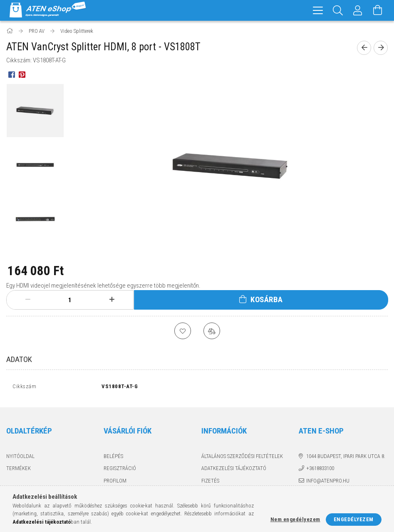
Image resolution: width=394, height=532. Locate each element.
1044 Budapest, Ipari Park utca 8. (346, 458)
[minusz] (28, 300)
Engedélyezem (354, 519)
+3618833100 (320, 470)
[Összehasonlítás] (212, 331)
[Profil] (358, 10)
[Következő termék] (381, 48)
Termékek (19, 470)
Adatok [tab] (19, 359)
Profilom (115, 483)
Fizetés (210, 483)
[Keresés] (338, 10)
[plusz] (112, 300)
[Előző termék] (364, 48)
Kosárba (267, 299)
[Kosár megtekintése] (378, 10)
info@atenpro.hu (328, 483)
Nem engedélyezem (295, 519)
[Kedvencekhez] (183, 331)
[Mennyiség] (70, 300)
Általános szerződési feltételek (242, 458)
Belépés (113, 458)
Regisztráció (120, 470)
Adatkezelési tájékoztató (234, 470)
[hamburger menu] (318, 10)
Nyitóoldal (20, 458)
